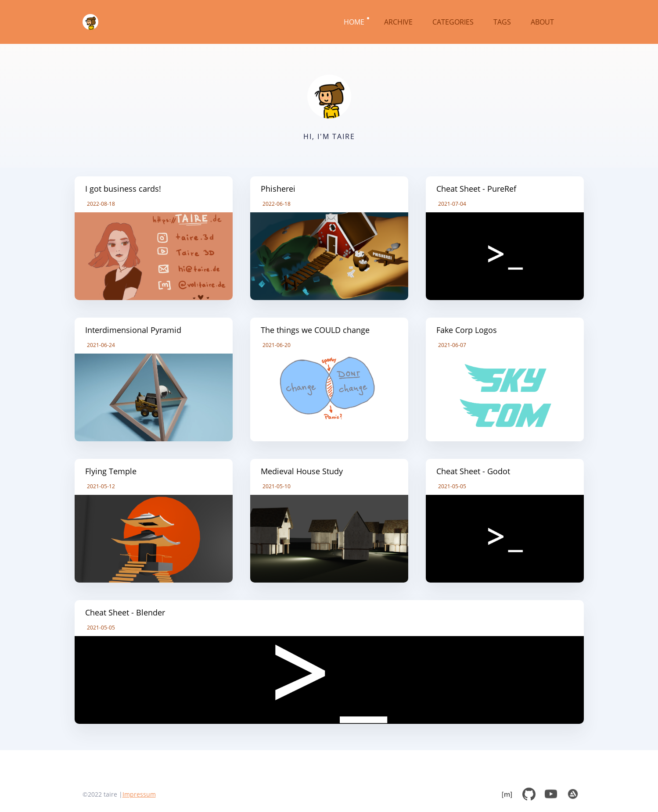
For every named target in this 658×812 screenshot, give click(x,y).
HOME (355, 22)
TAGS (503, 22)
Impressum (139, 794)
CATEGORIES (454, 22)
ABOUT (543, 22)
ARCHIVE (399, 22)
